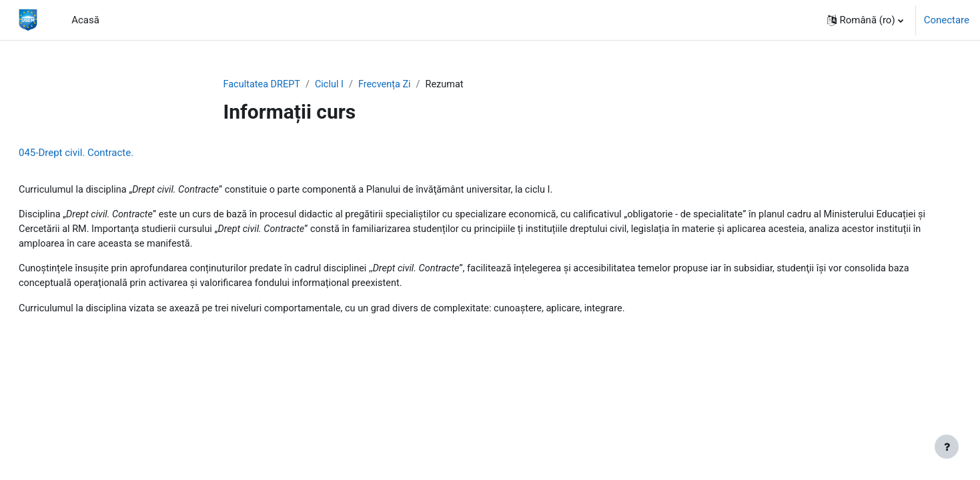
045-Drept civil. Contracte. (108, 153)
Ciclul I (333, 85)
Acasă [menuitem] (85, 20)
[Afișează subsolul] (947, 447)
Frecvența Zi (390, 85)
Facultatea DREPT (264, 85)
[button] (865, 20)
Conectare (947, 20)
